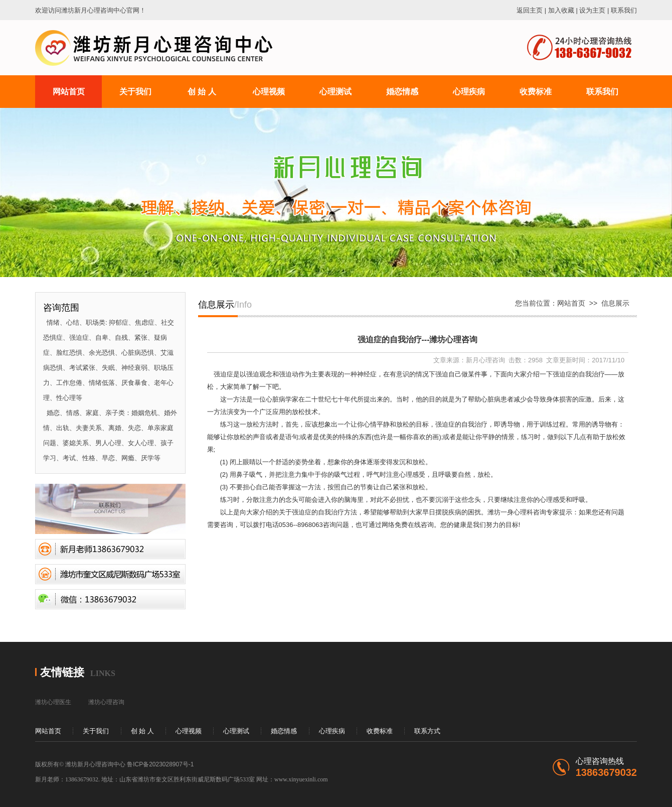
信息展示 (615, 303)
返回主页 (530, 10)
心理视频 (189, 731)
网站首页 (571, 303)
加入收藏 (561, 10)
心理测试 (236, 731)
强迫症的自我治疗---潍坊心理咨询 (418, 340)
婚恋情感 (284, 731)
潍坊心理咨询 (106, 702)
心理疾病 (332, 731)
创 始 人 (142, 731)
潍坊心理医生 (53, 702)
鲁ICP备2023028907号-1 (160, 764)
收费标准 (380, 731)
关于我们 (96, 731)
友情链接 (62, 672)
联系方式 (427, 731)
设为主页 (592, 10)
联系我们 (624, 10)
